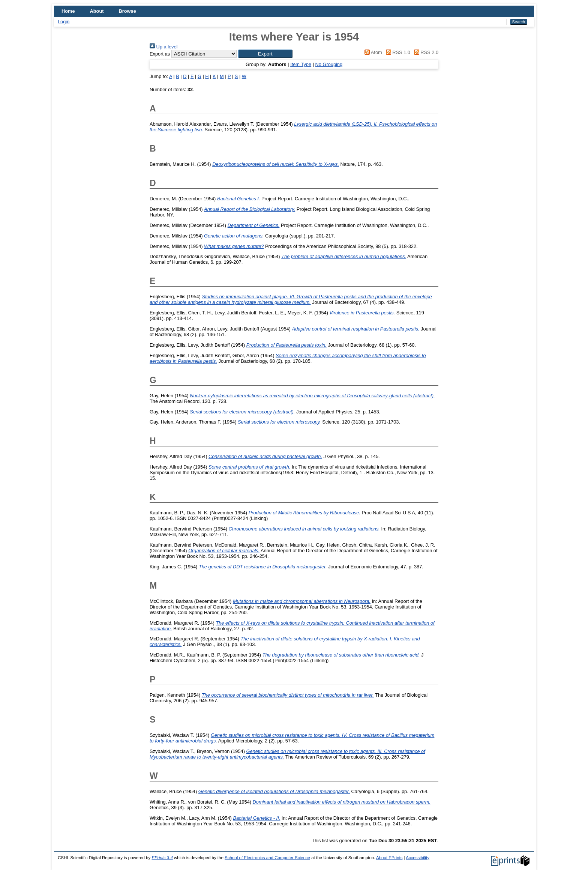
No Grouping (329, 64)
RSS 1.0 (397, 52)
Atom (372, 52)
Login (64, 22)
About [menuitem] (97, 11)
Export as (160, 54)
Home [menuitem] (68, 11)
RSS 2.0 (425, 52)
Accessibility (418, 858)
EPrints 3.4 (162, 858)
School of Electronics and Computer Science (267, 858)
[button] (265, 54)
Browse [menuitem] (127, 11)
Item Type (301, 64)
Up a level (163, 47)
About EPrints (389, 858)
